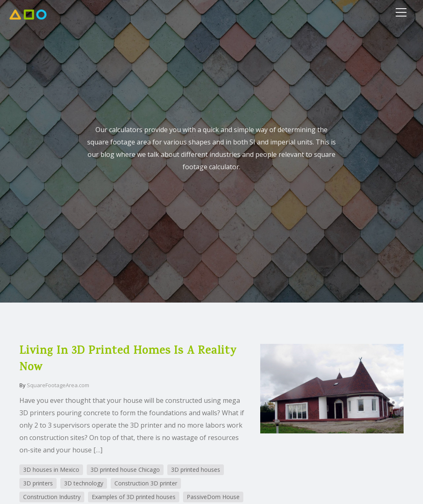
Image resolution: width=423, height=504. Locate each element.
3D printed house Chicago (125, 470)
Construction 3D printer (146, 483)
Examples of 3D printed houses (134, 497)
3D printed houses (196, 470)
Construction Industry (52, 497)
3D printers (38, 483)
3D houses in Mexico (51, 470)
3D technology (84, 483)
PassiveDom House (213, 497)
